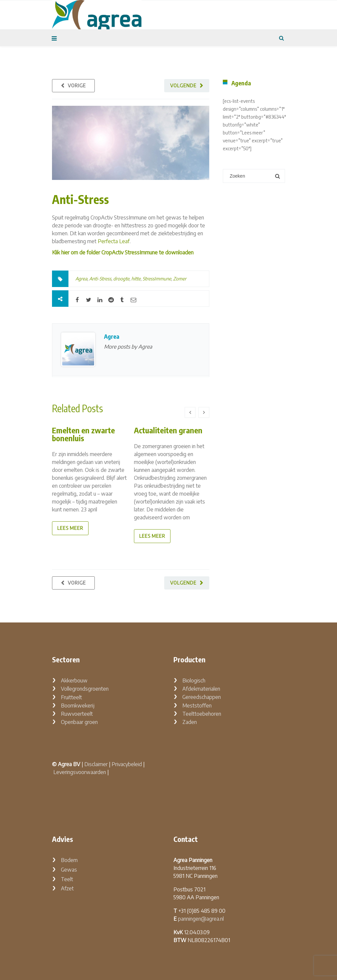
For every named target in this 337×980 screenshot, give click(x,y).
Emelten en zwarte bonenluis (83, 434)
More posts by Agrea (128, 347)
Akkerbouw (74, 680)
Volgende (183, 86)
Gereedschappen (202, 697)
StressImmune (157, 279)
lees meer (70, 528)
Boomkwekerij (78, 706)
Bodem (69, 860)
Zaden (190, 722)
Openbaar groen (79, 722)
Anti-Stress (80, 199)
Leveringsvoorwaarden (80, 772)
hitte (136, 279)
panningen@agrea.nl (201, 919)
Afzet (67, 888)
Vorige (77, 86)
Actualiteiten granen (168, 430)
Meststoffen (197, 706)
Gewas (69, 870)
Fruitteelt (71, 697)
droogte (121, 279)
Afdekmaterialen (201, 689)
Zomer (180, 279)
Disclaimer (96, 764)
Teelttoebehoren (202, 714)
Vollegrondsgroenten (85, 689)
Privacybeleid (127, 764)
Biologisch (194, 680)
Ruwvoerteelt (77, 714)
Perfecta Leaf (114, 241)
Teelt (67, 879)
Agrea (81, 279)
